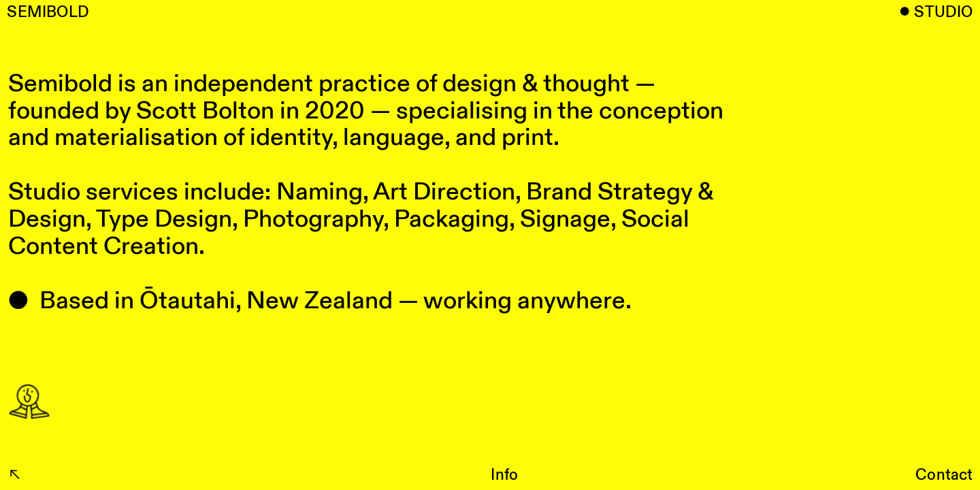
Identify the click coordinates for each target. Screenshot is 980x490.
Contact (944, 475)
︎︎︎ (15, 475)
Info (504, 475)
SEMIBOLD (48, 12)
